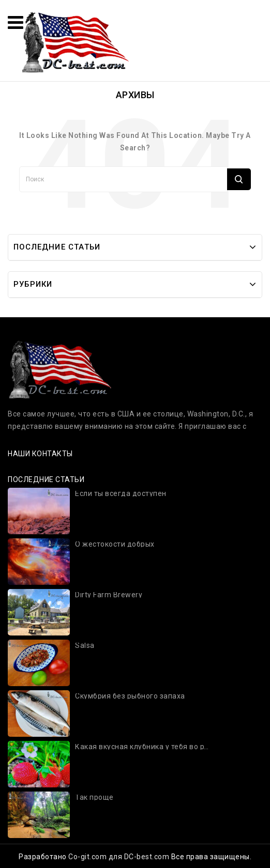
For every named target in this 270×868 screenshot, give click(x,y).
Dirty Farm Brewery (109, 595)
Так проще (94, 797)
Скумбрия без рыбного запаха (130, 696)
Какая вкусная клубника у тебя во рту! (142, 747)
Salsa (85, 646)
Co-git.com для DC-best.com (120, 857)
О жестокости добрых (115, 544)
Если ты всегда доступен (121, 494)
